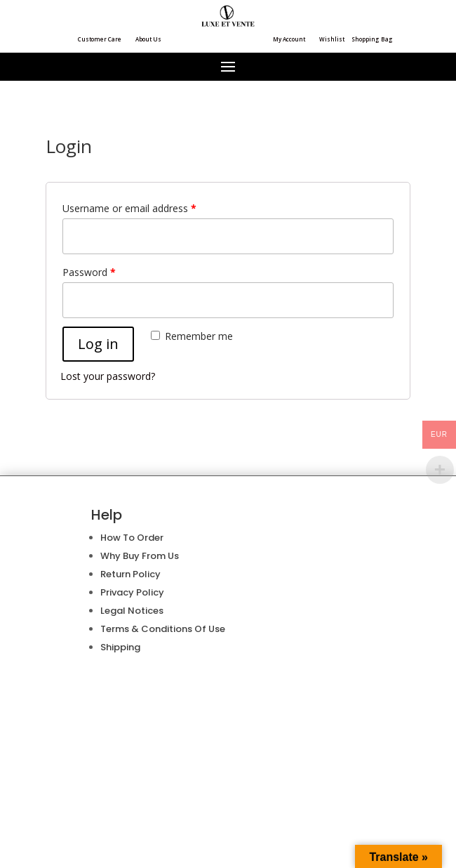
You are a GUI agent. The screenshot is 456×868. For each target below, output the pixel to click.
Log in (98, 344)
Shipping (120, 647)
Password (89, 272)
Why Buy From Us (140, 556)
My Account (289, 39)
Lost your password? (108, 376)
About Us (148, 39)
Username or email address (129, 208)
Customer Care (100, 39)
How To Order (132, 538)
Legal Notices (132, 611)
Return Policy (130, 574)
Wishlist (332, 39)
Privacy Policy (132, 592)
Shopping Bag (372, 39)
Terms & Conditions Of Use (163, 629)
